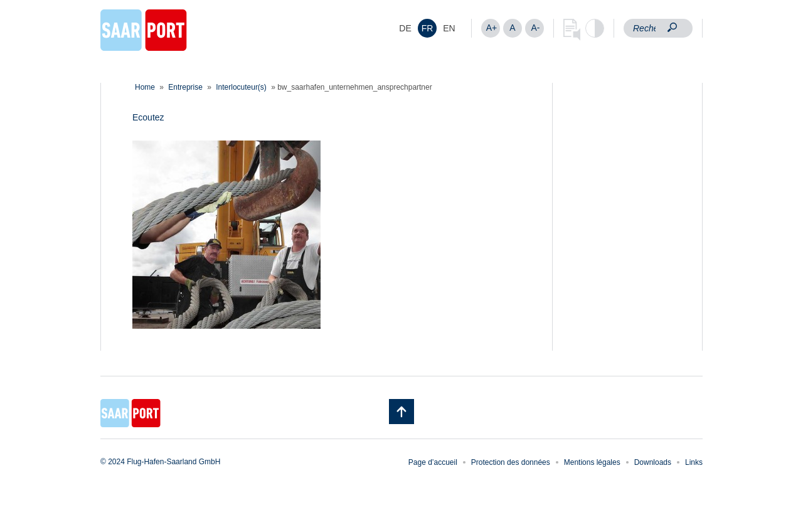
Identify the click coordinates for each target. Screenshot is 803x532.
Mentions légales (592, 462)
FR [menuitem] (428, 28)
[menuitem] (405, 28)
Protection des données (511, 462)
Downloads (653, 462)
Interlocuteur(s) (241, 87)
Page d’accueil (433, 462)
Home (145, 87)
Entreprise (185, 87)
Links (694, 462)
